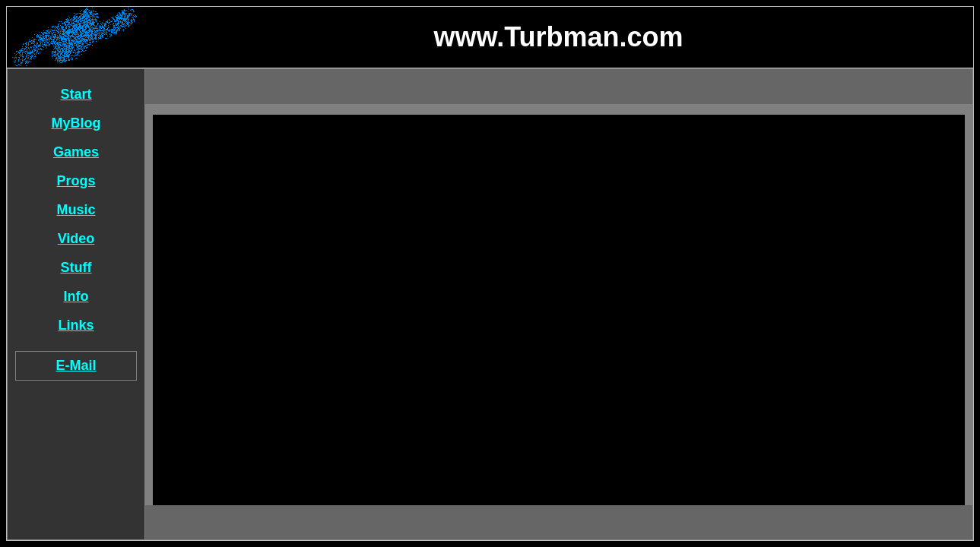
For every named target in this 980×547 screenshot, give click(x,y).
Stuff (76, 267)
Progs (76, 181)
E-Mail (76, 365)
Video (76, 239)
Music (76, 210)
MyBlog (76, 123)
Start (76, 94)
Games (76, 152)
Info (76, 296)
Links (76, 325)
